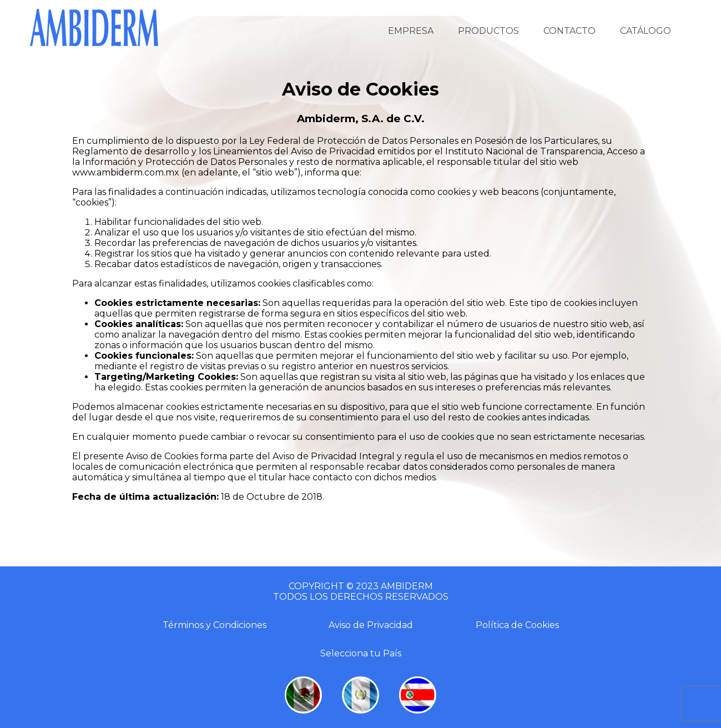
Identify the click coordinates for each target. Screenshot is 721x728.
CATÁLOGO (646, 31)
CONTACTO (569, 31)
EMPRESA (411, 31)
